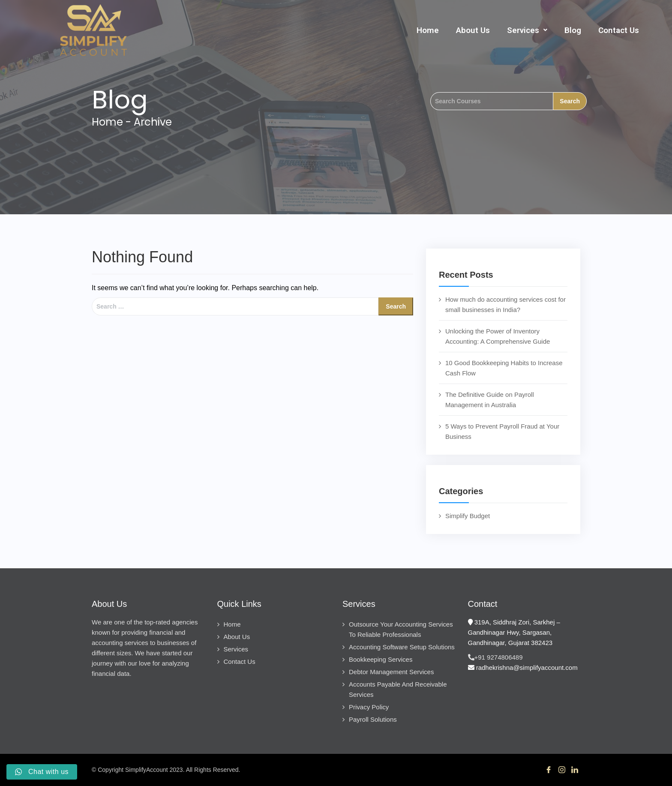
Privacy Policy (369, 707)
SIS (316, 770)
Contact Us (619, 30)
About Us (473, 30)
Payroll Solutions (373, 719)
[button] (527, 30)
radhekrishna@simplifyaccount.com (523, 667)
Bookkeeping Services (381, 659)
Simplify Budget (468, 516)
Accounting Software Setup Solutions (402, 647)
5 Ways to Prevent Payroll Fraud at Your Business (502, 431)
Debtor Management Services (391, 672)
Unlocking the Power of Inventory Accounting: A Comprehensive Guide (498, 336)
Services (527, 30)
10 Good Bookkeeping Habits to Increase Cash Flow (504, 368)
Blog (573, 30)
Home (428, 30)
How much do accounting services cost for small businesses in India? (505, 304)
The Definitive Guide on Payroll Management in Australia (490, 400)
